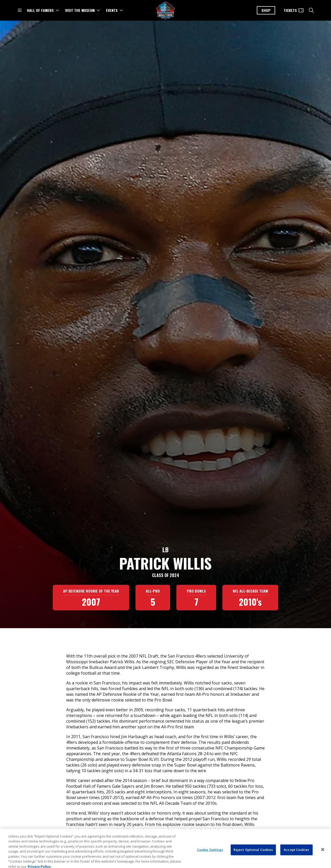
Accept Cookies (296, 861)
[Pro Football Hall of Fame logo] (165, 10)
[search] (311, 10)
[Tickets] (294, 10)
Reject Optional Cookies (253, 861)
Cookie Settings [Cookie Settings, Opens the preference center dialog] (210, 861)
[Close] (323, 861)
